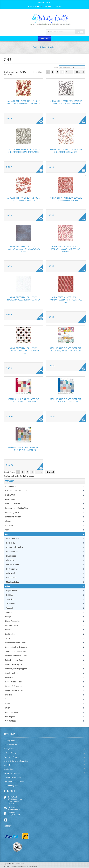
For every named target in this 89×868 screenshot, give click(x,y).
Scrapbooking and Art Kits (15, 651)
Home (30, 6)
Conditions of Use (10, 745)
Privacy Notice (9, 749)
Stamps (8, 617)
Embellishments (12, 625)
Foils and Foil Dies (13, 504)
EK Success (11, 556)
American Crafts (13, 539)
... (71, 72)
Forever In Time (12, 565)
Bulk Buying (10, 717)
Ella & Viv (10, 560)
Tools (7, 699)
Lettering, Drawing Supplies (16, 669)
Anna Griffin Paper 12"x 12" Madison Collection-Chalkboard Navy (23, 249)
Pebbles (9, 595)
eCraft (8, 708)
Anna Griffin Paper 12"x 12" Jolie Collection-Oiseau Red (66, 151)
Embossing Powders (13, 517)
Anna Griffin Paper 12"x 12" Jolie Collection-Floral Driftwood (24, 151)
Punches (9, 695)
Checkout (59, 6)
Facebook (6, 820)
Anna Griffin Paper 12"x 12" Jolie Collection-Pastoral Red (24, 199)
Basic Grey (11, 543)
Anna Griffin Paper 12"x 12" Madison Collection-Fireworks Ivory (23, 351)
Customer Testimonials (12, 777)
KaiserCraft (11, 573)
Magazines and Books (14, 690)
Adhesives (9, 677)
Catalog (36, 47)
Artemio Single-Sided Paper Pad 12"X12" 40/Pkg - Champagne (24, 400)
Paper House (11, 591)
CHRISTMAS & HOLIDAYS (16, 491)
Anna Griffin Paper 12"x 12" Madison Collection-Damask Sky (24, 298)
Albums (8, 521)
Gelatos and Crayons (14, 664)
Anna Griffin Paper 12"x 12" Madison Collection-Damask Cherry (66, 249)
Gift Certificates (11, 721)
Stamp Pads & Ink (12, 621)
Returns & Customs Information (16, 761)
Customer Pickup (10, 753)
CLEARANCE (11, 486)
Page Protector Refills (14, 682)
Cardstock (9, 525)
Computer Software (13, 712)
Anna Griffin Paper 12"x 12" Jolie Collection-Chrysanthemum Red (23, 102)
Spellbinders (10, 634)
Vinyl (7, 530)
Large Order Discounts (12, 773)
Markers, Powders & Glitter (16, 656)
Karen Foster (11, 578)
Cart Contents (48, 6)
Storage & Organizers (14, 686)
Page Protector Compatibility (14, 781)
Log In (37, 6)
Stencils (8, 630)
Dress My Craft (12, 552)
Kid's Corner (10, 499)
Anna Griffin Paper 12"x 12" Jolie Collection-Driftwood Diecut (66, 102)
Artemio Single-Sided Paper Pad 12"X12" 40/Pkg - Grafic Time (66, 400)
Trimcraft (10, 608)
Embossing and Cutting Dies (16, 508)
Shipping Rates (9, 741)
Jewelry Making (11, 673)
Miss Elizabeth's (13, 582)
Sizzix (8, 638)
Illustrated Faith (12, 569)
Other (53, 47)
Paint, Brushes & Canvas (15, 660)
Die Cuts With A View (15, 547)
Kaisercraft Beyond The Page (17, 643)
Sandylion (10, 599)
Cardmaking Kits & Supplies (16, 647)
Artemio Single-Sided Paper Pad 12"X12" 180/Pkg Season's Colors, (66, 349)
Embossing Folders (13, 512)
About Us (7, 765)
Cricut (8, 704)
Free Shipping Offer (11, 786)
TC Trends (10, 604)
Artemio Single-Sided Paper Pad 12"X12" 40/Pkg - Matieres (24, 449)
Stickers (8, 612)
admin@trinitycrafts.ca (17, 809)
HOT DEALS (10, 495)
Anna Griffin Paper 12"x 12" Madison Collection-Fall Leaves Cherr (66, 300)
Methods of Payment (11, 757)
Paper (45, 47)
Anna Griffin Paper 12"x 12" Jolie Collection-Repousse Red (66, 199)
